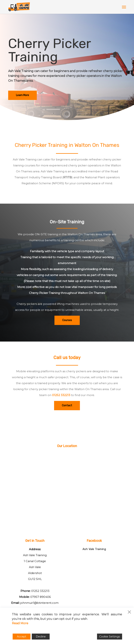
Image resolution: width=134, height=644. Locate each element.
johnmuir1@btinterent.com (39, 603)
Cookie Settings (110, 637)
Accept (22, 637)
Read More (20, 623)
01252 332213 (61, 395)
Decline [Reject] (41, 637)
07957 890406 (41, 597)
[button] (124, 7)
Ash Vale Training (94, 549)
